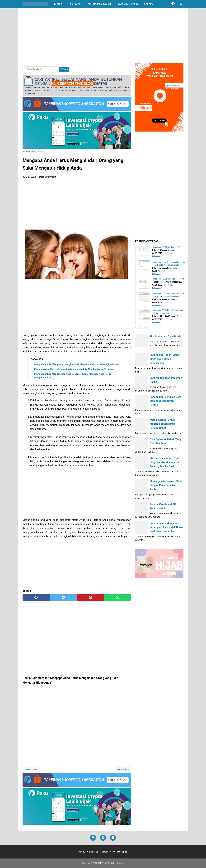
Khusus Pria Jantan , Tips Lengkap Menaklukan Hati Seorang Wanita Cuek (165, 462)
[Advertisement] (103, 36)
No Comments (157, 256)
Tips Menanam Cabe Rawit (165, 336)
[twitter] (63, 598)
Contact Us (93, 852)
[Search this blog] (182, 4)
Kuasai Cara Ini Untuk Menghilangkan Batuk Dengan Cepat (162, 424)
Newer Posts (31, 769)
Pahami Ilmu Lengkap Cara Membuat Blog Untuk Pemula (165, 401)
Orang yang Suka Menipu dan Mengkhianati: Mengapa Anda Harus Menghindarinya (77, 364)
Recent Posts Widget (142, 328)
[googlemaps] (103, 838)
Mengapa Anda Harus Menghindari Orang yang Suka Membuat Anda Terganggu (75, 369)
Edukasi (75, 4)
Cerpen (149, 4)
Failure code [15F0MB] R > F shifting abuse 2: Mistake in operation (168, 312)
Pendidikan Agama (99, 4)
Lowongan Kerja (128, 4)
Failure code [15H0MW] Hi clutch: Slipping (168, 247)
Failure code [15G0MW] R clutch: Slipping (168, 279)
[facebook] (36, 598)
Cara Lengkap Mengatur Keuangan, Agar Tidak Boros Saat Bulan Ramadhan (166, 527)
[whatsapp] (118, 598)
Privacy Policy (108, 852)
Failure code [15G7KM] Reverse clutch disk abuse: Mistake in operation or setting (168, 263)
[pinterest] (91, 598)
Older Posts (123, 769)
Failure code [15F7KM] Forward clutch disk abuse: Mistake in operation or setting (168, 295)
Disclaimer (122, 852)
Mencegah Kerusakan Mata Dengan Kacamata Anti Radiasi (166, 485)
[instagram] (93, 838)
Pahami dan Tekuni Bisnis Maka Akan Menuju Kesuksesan (165, 359)
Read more (168, 253)
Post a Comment (48, 177)
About (82, 852)
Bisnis (58, 4)
